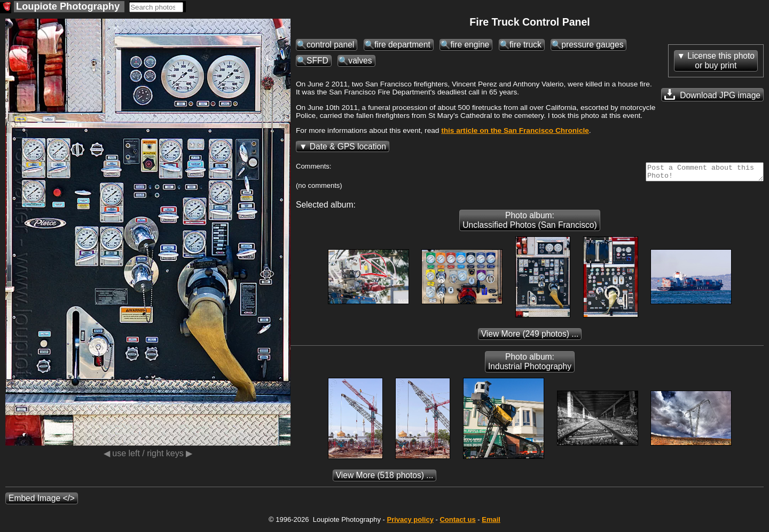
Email (491, 523)
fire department (402, 45)
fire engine (470, 45)
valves (360, 61)
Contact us (457, 523)
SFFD (317, 61)
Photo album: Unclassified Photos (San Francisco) (529, 223)
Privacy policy (410, 523)
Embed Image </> (42, 501)
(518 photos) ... (385, 478)
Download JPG (712, 94)
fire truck (525, 45)
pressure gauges (592, 45)
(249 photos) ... (530, 337)
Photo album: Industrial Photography (530, 365)
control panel (330, 45)
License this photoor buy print (721, 61)
